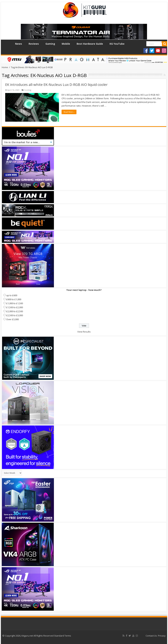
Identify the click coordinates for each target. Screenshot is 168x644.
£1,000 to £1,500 (15, 303)
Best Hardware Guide (90, 44)
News (19, 44)
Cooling (28, 90)
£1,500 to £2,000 (15, 307)
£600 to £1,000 (14, 299)
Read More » (69, 112)
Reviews (34, 44)
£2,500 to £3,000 (15, 315)
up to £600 (12, 295)
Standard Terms (63, 636)
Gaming (50, 44)
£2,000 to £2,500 (15, 311)
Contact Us (151, 636)
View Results (84, 332)
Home (7, 43)
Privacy (162, 636)
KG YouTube (117, 44)
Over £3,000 (12, 319)
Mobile (66, 44)
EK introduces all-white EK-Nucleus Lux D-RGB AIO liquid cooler (56, 85)
